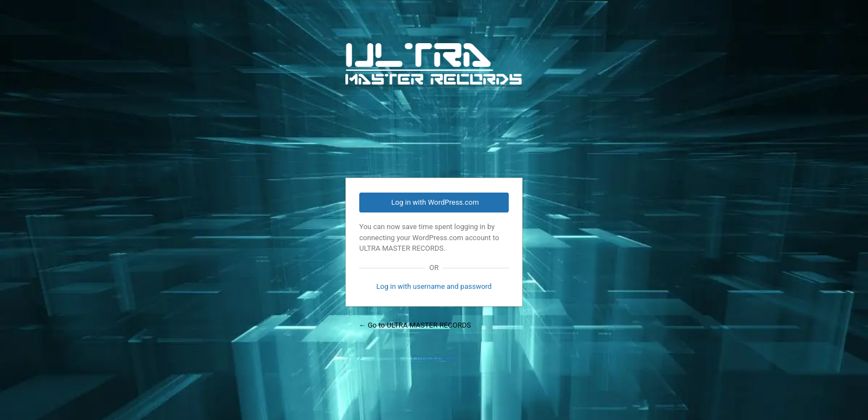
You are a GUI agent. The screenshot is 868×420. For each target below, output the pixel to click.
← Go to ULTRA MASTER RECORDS (415, 325)
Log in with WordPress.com (435, 202)
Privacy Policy (434, 357)
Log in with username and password (434, 286)
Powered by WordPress (434, 103)
